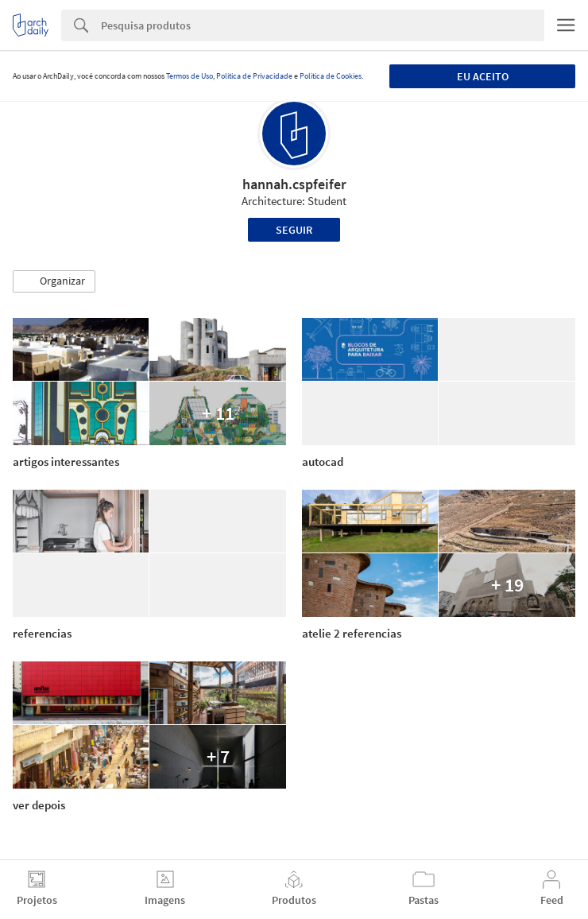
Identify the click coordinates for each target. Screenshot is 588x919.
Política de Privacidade (254, 76)
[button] (54, 281)
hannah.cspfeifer (294, 184)
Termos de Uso (190, 76)
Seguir (294, 230)
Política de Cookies (331, 76)
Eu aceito (483, 76)
